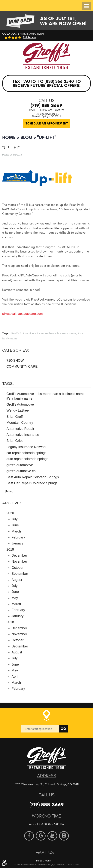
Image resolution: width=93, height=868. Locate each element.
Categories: (16, 350)
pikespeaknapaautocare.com (22, 314)
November (19, 561)
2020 (10, 513)
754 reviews (30, 37)
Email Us (45, 853)
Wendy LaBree (18, 410)
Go (63, 729)
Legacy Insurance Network (27, 447)
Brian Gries (15, 441)
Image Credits (43, 861)
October (18, 568)
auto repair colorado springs (27, 459)
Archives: (13, 503)
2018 (10, 622)
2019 (10, 550)
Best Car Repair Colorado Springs (32, 483)
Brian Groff (15, 417)
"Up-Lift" (47, 137)
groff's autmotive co (21, 471)
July (15, 519)
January (18, 543)
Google (41, 836)
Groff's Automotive (20, 404)
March (16, 531)
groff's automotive (20, 465)
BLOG (26, 137)
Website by (56, 855)
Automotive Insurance (23, 435)
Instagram (64, 836)
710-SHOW (15, 361)
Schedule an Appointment (47, 123)
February (18, 537)
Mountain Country (20, 423)
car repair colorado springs (27, 453)
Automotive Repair (20, 429)
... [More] (8, 491)
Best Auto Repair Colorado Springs (33, 477)
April (15, 677)
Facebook (29, 836)
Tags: (8, 383)
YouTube (52, 836)
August (17, 580)
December (19, 555)
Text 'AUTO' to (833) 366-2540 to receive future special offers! (47, 83)
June (15, 525)
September (20, 574)
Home (9, 137)
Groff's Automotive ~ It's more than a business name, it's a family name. (46, 396)
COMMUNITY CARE (22, 367)
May (15, 598)
